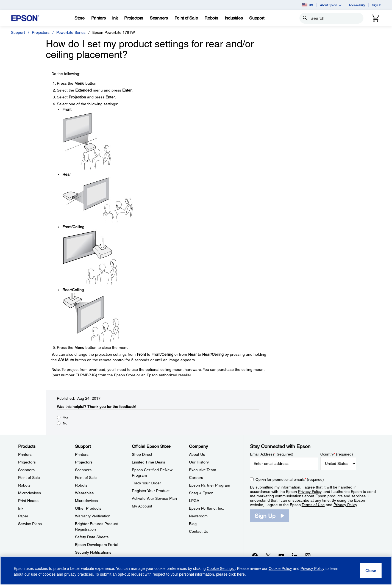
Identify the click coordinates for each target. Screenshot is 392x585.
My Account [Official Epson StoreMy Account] (142, 506)
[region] (196, 571)
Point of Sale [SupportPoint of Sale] (86, 478)
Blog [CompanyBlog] (193, 524)
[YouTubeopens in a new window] (281, 556)
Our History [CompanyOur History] (199, 462)
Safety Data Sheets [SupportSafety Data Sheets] (92, 537)
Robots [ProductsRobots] (24, 485)
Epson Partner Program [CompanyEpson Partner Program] (210, 485)
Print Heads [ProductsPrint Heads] (28, 501)
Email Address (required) (272, 454)
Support (18, 32)
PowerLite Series (71, 32)
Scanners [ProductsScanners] (26, 470)
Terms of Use (313, 505)
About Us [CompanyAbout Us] (197, 454)
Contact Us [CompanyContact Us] (199, 531)
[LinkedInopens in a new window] (294, 556)
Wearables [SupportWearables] (84, 493)
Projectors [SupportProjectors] (84, 462)
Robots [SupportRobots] (81, 485)
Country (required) (337, 454)
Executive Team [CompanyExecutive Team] (203, 470)
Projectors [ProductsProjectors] (27, 462)
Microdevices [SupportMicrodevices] (86, 501)
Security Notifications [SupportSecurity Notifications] (93, 552)
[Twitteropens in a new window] (268, 556)
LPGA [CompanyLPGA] (194, 501)
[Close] (371, 571)
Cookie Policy (280, 569)
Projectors (41, 32)
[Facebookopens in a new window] (255, 556)
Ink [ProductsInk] (21, 508)
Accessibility (357, 5)
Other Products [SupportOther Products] (88, 508)
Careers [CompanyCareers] (196, 478)
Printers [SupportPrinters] (82, 454)
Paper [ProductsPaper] (23, 516)
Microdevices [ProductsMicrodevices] (30, 493)
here (241, 574)
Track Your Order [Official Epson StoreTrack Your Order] (146, 483)
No (65, 423)
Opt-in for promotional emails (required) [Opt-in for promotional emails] (290, 479)
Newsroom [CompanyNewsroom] (198, 516)
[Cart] (376, 18)
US (307, 5)
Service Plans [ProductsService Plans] (30, 524)
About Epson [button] (331, 5)
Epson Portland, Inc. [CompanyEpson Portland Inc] (207, 508)
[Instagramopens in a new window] (308, 556)
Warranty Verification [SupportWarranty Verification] (93, 516)
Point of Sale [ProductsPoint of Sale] (29, 478)
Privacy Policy (310, 492)
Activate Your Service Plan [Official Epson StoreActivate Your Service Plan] (154, 498)
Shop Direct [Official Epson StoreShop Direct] (142, 454)
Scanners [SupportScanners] (83, 470)
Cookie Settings (221, 569)
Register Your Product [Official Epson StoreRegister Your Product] (151, 491)
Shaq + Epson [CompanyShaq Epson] (201, 493)
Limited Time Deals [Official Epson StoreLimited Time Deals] (148, 462)
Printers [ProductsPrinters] (25, 454)
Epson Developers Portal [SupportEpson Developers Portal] (97, 545)
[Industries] (234, 18)
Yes (66, 418)
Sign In (377, 5)
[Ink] (115, 18)
